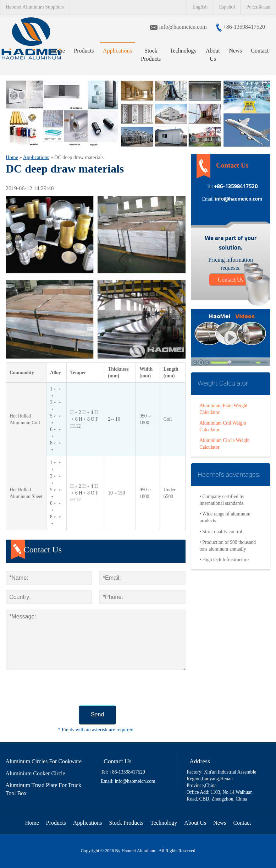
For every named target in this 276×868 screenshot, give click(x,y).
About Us (213, 54)
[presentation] (60, 690)
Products (84, 51)
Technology (183, 51)
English (200, 7)
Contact (260, 51)
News (235, 51)
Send (97, 714)
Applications (117, 51)
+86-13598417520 (243, 27)
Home (58, 51)
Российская (258, 7)
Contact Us (231, 280)
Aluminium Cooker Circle (35, 773)
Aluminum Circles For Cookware (44, 761)
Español (227, 7)
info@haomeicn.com (183, 27)
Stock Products (151, 54)
